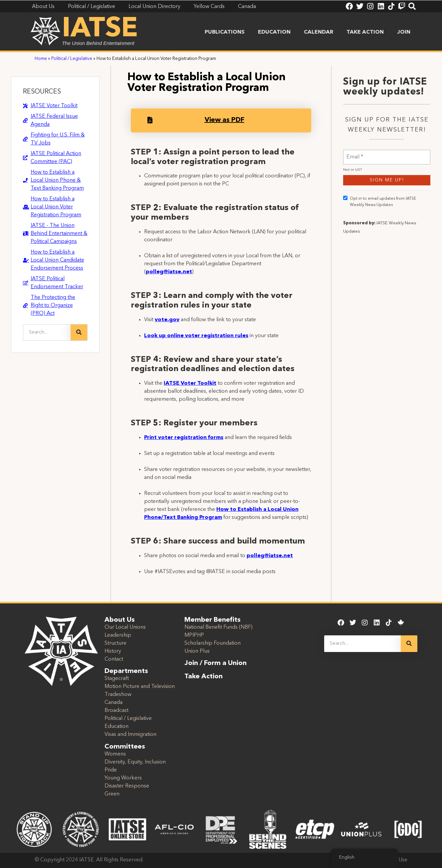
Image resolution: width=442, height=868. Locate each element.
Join (404, 32)
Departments (126, 671)
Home (41, 59)
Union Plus (197, 651)
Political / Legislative (72, 59)
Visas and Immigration (130, 735)
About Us (120, 620)
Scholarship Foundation (213, 643)
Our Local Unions (125, 627)
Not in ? (352, 204)
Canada (113, 703)
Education (274, 32)
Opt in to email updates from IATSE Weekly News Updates (380, 235)
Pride (111, 770)
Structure (115, 643)
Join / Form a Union (216, 663)
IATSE (100, 29)
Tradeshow (118, 695)
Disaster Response (127, 786)
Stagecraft (117, 679)
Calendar (319, 32)
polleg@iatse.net (169, 272)
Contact (114, 659)
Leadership (118, 635)
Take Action (365, 32)
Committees (125, 747)
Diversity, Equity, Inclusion (135, 762)
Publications (225, 32)
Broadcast (116, 711)
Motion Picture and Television (140, 687)
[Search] (79, 332)
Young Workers (123, 778)
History (113, 651)
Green (112, 794)
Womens (115, 754)
